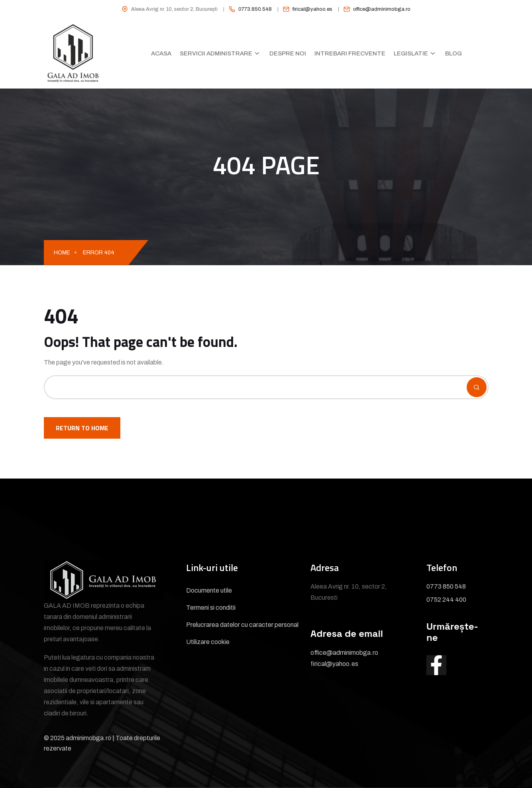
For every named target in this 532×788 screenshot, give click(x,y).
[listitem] (247, 9)
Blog (453, 53)
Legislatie (411, 53)
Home (62, 253)
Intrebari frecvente (350, 53)
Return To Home (82, 428)
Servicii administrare (216, 53)
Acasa (161, 53)
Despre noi (288, 53)
